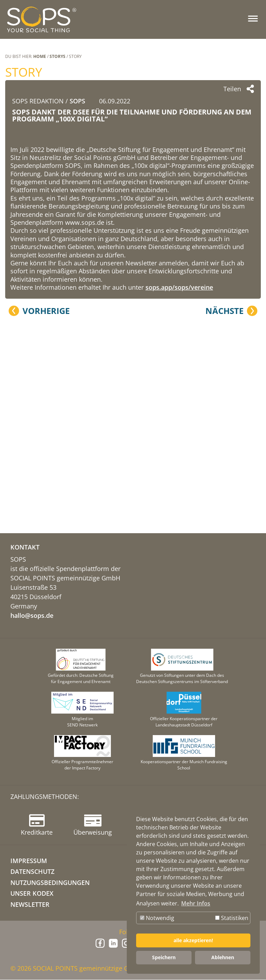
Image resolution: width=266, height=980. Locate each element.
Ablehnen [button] (223, 957)
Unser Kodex (32, 894)
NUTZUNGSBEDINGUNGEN (50, 883)
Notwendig (157, 918)
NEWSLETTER (30, 905)
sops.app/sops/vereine (179, 453)
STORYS (57, 56)
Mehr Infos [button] (196, 903)
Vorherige (46, 477)
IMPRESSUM (29, 861)
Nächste (224, 477)
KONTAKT (25, 547)
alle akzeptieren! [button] (193, 940)
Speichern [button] (164, 957)
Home (40, 56)
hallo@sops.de (32, 616)
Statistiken (232, 918)
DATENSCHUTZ (32, 872)
